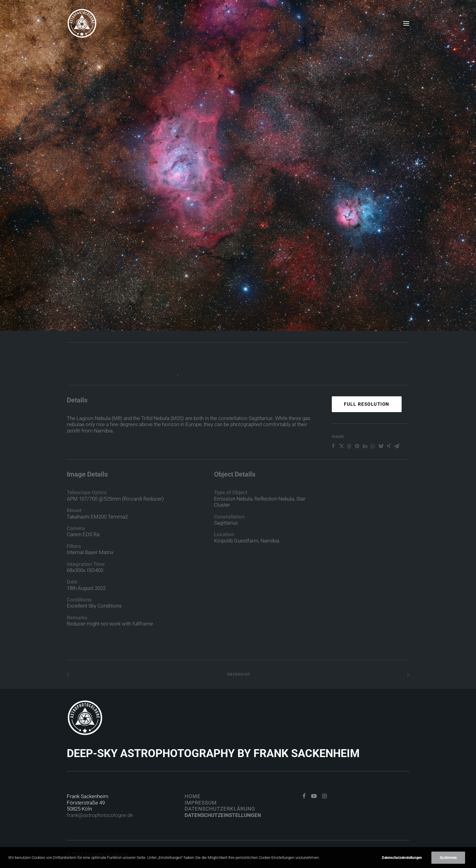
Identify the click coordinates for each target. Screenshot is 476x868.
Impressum (201, 803)
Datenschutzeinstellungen (223, 815)
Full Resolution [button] (367, 428)
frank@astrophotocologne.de (100, 815)
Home (193, 796)
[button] (406, 23)
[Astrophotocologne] (82, 23)
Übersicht (238, 674)
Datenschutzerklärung (220, 809)
